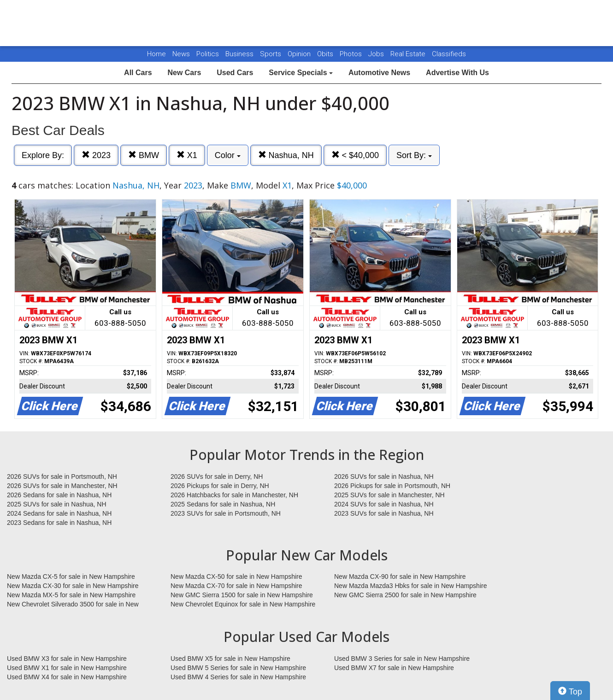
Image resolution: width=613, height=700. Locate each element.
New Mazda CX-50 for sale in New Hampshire (236, 576)
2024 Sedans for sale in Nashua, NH (59, 513)
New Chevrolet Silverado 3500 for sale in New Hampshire (73, 605)
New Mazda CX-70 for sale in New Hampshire (236, 586)
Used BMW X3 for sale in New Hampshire (67, 659)
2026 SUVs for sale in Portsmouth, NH (62, 476)
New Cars (184, 73)
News (181, 54)
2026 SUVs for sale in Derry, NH (217, 476)
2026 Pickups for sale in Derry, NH (220, 486)
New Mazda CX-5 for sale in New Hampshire (71, 576)
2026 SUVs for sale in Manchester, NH (62, 486)
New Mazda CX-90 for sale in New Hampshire (400, 576)
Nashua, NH (286, 155)
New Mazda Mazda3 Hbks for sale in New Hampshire (410, 586)
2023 (96, 155)
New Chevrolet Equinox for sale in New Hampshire (243, 604)
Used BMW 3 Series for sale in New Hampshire (402, 659)
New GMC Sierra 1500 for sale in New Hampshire (242, 595)
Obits (326, 54)
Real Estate (409, 54)
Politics (208, 54)
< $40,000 (355, 155)
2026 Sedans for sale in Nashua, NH (59, 495)
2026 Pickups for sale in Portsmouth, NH (392, 486)
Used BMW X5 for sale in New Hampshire (230, 659)
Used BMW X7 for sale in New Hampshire (394, 668)
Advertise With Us (457, 73)
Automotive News (379, 73)
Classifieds (449, 54)
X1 (187, 155)
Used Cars (235, 73)
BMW (144, 155)
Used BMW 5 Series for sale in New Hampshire (238, 668)
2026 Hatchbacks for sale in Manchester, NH (234, 495)
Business (240, 54)
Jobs (377, 54)
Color (228, 155)
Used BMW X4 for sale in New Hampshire (67, 677)
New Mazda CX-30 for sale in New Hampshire (73, 586)
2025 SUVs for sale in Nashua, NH (57, 504)
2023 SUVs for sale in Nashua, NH (384, 513)
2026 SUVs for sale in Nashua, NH (384, 476)
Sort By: (414, 155)
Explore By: (43, 155)
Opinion (300, 54)
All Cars (138, 73)
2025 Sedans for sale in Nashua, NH (223, 504)
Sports (271, 54)
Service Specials (301, 73)
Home (156, 54)
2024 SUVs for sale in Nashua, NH (384, 504)
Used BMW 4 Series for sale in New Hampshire (238, 677)
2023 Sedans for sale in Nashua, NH (59, 523)
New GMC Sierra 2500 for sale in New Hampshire (405, 595)
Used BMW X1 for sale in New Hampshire (67, 668)
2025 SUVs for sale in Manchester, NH (389, 495)
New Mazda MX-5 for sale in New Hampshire (71, 595)
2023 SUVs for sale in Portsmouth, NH (226, 513)
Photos (352, 54)
